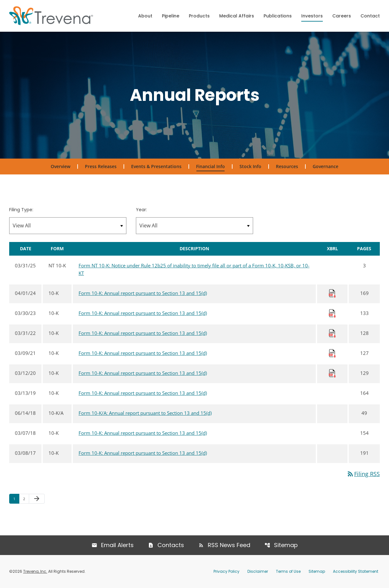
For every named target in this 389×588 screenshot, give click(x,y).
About (145, 16)
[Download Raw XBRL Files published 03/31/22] (332, 333)
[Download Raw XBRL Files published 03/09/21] (332, 353)
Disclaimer (258, 571)
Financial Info (210, 166)
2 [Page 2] (26, 499)
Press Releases (101, 166)
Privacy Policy (226, 571)
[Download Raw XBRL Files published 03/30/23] (332, 313)
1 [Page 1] (16, 499)
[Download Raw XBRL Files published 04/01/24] (332, 293)
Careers (342, 16)
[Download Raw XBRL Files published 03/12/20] (332, 373)
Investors (312, 16)
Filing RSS (363, 474)
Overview (61, 166)
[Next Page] (37, 499)
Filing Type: (21, 210)
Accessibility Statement (356, 571)
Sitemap (286, 545)
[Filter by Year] (194, 226)
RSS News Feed (229, 545)
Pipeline (171, 16)
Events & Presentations (156, 166)
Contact (370, 16)
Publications (278, 16)
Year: (141, 210)
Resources (287, 166)
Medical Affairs (237, 16)
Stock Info (250, 166)
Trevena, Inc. (35, 571)
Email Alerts (117, 545)
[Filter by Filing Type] (68, 226)
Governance (325, 166)
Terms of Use (288, 571)
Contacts (171, 545)
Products (199, 16)
